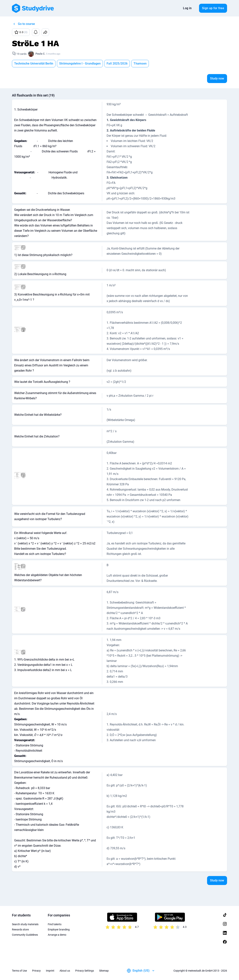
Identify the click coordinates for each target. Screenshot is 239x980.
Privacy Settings (85, 971)
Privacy (36, 971)
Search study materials (25, 924)
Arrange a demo (57, 935)
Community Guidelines (25, 935)
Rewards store (20, 930)
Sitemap (104, 971)
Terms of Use (19, 971)
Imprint (50, 971)
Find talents (55, 924)
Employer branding (59, 930)
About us (65, 971)
